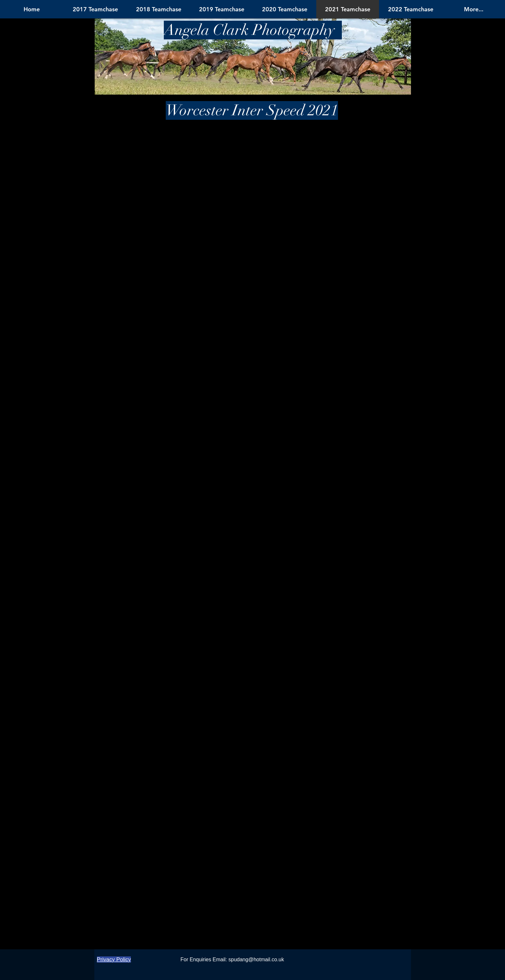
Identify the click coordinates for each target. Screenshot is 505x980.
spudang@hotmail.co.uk (256, 959)
